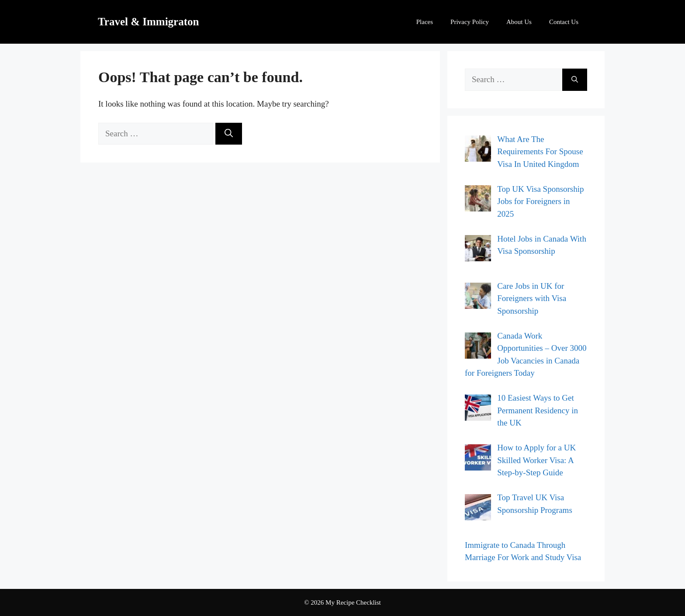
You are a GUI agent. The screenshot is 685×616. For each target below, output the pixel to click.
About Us (519, 22)
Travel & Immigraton (148, 22)
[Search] (229, 134)
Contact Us (564, 22)
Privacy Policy (470, 22)
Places (425, 22)
